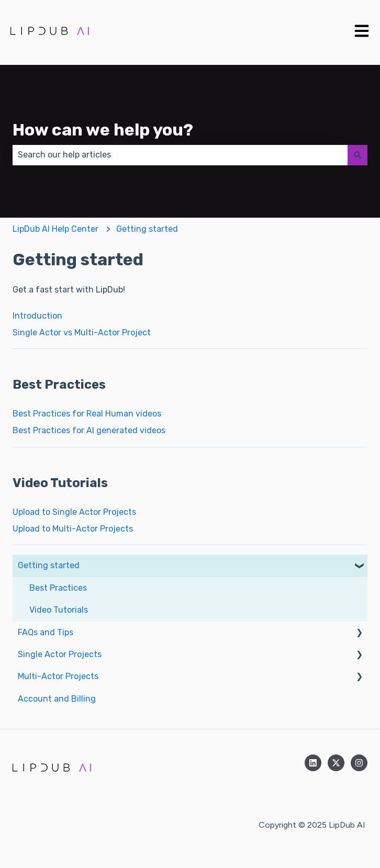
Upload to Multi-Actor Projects (73, 529)
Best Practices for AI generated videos (89, 430)
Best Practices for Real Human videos (87, 414)
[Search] (357, 155)
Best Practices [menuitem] (58, 588)
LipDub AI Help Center (55, 229)
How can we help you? (103, 130)
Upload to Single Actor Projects (74, 512)
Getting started (147, 229)
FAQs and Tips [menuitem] (46, 632)
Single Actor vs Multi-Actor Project (82, 332)
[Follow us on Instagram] (359, 763)
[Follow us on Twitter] (336, 763)
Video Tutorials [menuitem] (59, 610)
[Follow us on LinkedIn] (313, 763)
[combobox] (180, 155)
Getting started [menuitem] (49, 565)
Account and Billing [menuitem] (57, 699)
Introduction (37, 316)
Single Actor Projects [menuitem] (60, 654)
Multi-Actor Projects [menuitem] (58, 676)
